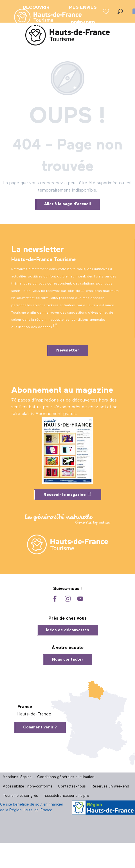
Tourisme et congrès (20, 796)
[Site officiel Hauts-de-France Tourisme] (67, 36)
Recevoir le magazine (65, 495)
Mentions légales (17, 777)
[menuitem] (43, 18)
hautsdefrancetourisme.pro (66, 796)
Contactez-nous (72, 786)
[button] (120, 11)
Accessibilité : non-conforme (28, 786)
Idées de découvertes (67, 630)
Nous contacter (68, 659)
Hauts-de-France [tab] (34, 714)
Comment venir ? (40, 727)
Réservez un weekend (110, 786)
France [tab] (25, 707)
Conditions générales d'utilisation (66, 777)
